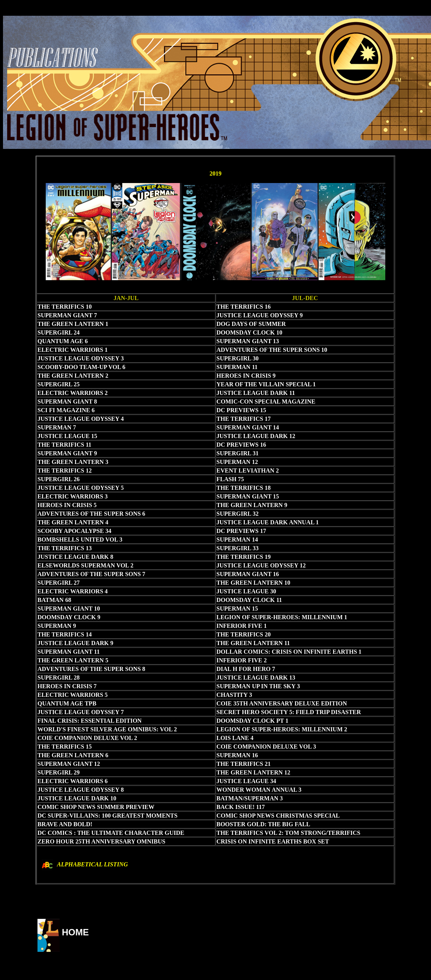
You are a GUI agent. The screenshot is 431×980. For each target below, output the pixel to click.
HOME (75, 932)
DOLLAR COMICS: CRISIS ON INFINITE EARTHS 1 (289, 652)
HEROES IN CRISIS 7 (67, 686)
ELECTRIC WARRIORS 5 (73, 695)
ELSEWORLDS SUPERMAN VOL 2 (85, 565)
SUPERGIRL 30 (238, 358)
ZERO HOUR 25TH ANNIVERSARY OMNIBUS (101, 841)
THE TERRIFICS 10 (65, 307)
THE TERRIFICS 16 (244, 307)
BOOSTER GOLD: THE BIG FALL (263, 824)
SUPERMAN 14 (237, 540)
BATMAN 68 (54, 600)
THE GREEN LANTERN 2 (73, 376)
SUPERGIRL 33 (238, 548)
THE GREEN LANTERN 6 (73, 755)
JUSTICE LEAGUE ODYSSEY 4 (81, 419)
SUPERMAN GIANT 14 (248, 427)
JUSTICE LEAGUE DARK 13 (256, 678)
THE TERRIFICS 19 (244, 557)
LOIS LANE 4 (235, 738)
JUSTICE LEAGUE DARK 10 (77, 798)
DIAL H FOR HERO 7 (246, 669)
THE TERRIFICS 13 (65, 548)
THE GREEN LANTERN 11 (253, 643)
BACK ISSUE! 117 (241, 807)
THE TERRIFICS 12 (65, 470)
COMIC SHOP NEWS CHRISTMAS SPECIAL (278, 816)
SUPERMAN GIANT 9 (67, 453)
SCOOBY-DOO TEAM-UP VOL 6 (82, 367)
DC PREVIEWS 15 (241, 410)
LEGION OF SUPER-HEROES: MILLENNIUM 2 (282, 729)
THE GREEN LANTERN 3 (73, 462)
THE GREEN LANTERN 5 (73, 660)
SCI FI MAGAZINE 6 (66, 410)
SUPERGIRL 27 (58, 583)
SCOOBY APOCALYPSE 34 (74, 531)
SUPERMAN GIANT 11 (69, 652)
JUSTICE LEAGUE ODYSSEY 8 (81, 790)
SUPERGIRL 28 (58, 678)
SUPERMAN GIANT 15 (248, 496)
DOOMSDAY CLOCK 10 (250, 332)
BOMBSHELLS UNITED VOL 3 (80, 540)
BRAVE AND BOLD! (65, 824)
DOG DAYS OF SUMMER (251, 324)
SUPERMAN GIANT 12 (69, 764)
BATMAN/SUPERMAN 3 (250, 798)
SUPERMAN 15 (237, 609)
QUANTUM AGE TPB (67, 703)
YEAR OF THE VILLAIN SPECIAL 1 (266, 384)
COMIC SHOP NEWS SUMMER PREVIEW (96, 807)
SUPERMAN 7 (57, 427)
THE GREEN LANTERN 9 (252, 505)
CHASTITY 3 (234, 695)
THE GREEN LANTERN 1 (73, 324)
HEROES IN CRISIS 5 (67, 505)
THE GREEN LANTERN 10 (254, 583)
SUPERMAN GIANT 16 (248, 574)
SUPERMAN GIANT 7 (67, 315)
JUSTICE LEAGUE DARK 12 (256, 436)
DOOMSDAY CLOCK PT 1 (253, 721)
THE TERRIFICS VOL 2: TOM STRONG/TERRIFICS (289, 833)
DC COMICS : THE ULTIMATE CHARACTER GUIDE (111, 833)
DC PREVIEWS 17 (241, 531)
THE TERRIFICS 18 (244, 488)
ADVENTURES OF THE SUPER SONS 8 (91, 669)
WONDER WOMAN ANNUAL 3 (259, 790)
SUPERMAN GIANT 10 (69, 609)
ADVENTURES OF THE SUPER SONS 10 (272, 350)
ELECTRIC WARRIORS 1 (73, 350)
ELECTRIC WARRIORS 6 (73, 781)
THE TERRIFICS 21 (244, 764)
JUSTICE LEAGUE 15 (67, 436)
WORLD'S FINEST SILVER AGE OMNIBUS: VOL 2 (107, 729)
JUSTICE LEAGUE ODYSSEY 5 (81, 488)
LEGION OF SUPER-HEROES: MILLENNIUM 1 (282, 617)
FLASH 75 (230, 479)
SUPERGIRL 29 (58, 772)
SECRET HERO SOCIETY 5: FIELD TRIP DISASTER (289, 712)
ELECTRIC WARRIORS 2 (73, 393)
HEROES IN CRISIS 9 (246, 376)
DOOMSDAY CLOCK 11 (249, 600)
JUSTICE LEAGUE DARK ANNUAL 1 (268, 522)
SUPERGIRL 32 (238, 514)
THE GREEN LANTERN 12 (254, 772)
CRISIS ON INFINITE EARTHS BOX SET (273, 841)
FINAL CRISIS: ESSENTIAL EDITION (90, 721)
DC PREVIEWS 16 (241, 445)
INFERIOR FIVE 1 (242, 626)
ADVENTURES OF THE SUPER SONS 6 (91, 514)
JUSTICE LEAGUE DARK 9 (75, 643)
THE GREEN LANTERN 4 (73, 522)
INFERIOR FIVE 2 (242, 660)
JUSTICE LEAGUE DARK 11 (256, 393)
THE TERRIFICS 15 (65, 747)
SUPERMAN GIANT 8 (67, 401)
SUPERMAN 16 (237, 755)
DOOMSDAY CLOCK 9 (69, 617)
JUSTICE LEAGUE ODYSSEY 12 (261, 565)
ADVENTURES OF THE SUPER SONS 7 (91, 574)
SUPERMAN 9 (57, 626)
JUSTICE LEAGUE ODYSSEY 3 (81, 358)
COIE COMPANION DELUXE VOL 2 (87, 738)
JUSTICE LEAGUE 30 (246, 591)
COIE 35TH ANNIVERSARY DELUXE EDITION (282, 703)
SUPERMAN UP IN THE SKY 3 (258, 686)
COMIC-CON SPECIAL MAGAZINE (266, 401)
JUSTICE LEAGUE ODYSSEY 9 (260, 315)
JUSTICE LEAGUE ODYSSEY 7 (81, 712)
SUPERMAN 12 (237, 462)
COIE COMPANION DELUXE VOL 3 (266, 747)
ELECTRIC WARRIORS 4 (73, 591)
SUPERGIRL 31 (238, 453)
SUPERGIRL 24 (58, 332)
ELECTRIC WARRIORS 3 (73, 496)
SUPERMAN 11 (237, 367)
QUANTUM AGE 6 (63, 341)
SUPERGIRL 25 (58, 384)
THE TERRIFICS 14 (65, 634)
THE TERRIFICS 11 (64, 445)
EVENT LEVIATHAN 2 (248, 470)
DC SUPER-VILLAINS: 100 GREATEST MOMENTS (108, 816)
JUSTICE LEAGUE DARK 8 (75, 557)
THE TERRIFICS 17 (244, 419)
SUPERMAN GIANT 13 (248, 341)
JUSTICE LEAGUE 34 (246, 781)
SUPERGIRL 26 (58, 479)
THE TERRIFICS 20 (244, 634)
